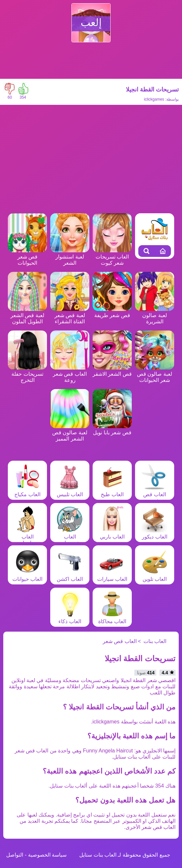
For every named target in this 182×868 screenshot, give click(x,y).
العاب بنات (155, 641)
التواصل (15, 855)
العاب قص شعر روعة (70, 374)
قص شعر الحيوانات (27, 257)
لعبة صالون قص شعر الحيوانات (155, 374)
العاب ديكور (155, 534)
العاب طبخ (112, 491)
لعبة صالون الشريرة (155, 315)
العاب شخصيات (70, 537)
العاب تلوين (155, 576)
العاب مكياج (27, 491)
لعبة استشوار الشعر (70, 257)
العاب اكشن (70, 576)
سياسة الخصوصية (47, 855)
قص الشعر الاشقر (112, 371)
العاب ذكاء (70, 618)
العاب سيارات (112, 576)
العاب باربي (112, 534)
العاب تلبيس (70, 491)
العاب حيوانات (27, 576)
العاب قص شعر (155, 494)
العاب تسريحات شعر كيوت (112, 257)
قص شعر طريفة (112, 312)
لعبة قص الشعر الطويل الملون (27, 315)
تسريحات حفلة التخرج (27, 374)
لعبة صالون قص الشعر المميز (70, 433)
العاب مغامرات (27, 537)
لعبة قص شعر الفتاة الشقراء (70, 315)
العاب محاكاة (112, 618)
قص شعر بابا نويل (112, 429)
